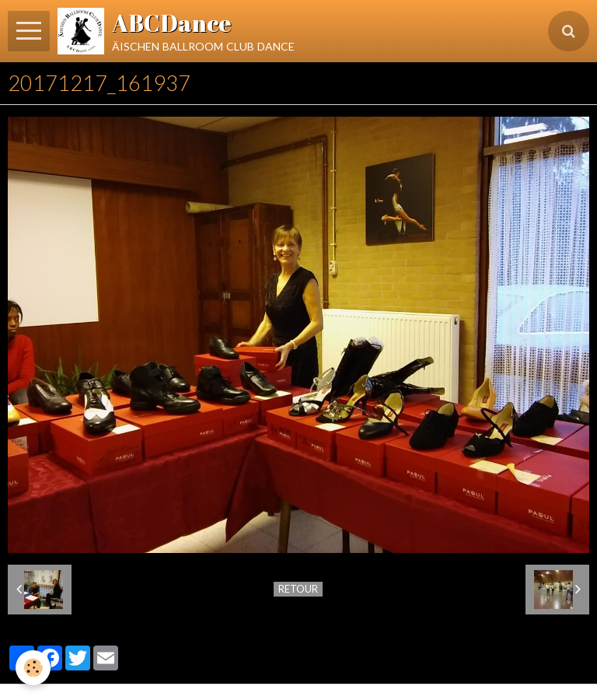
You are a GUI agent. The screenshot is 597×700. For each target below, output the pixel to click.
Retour (298, 589)
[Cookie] (33, 668)
